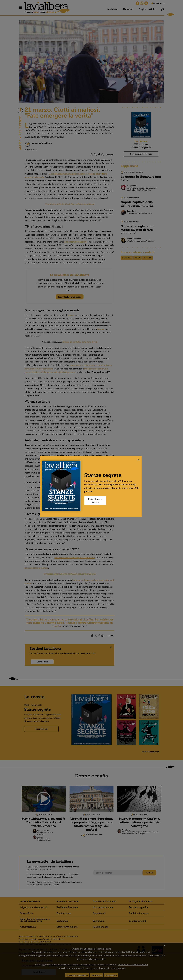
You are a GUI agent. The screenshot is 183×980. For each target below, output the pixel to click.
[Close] (139, 460)
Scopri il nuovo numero (96, 501)
